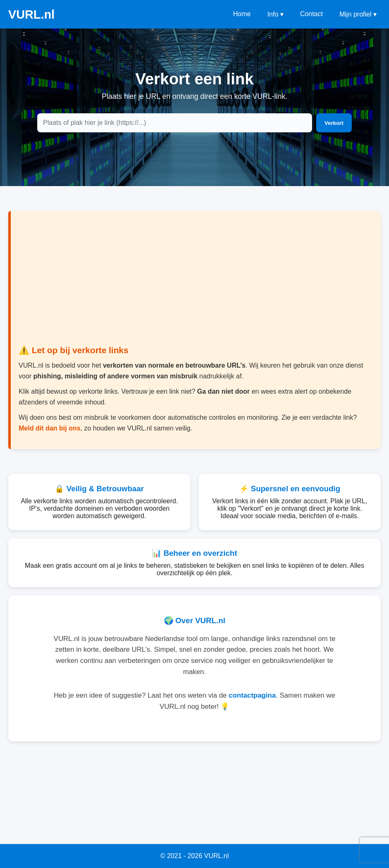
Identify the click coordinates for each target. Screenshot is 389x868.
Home (242, 14)
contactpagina (252, 695)
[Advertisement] (194, 283)
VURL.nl (31, 14)
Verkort (334, 123)
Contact (311, 14)
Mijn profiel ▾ (358, 14)
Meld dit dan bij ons (49, 428)
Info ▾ (275, 14)
